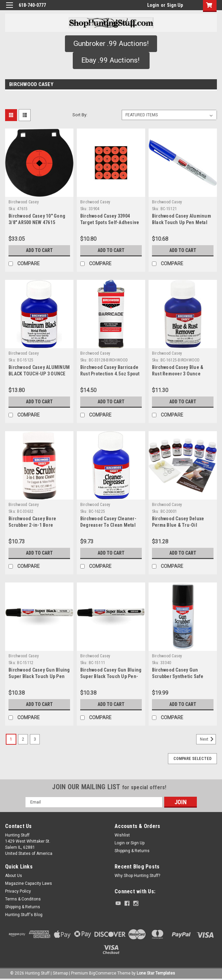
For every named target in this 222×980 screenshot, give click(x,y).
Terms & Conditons (23, 899)
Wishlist (122, 835)
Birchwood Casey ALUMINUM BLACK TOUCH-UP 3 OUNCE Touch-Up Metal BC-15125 (39, 374)
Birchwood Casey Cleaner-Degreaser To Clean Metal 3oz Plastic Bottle (108, 525)
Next (208, 739)
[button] (111, 44)
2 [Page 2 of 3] (23, 739)
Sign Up (175, 5)
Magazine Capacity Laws (29, 883)
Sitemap (60, 973)
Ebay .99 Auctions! (111, 60)
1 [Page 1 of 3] (11, 739)
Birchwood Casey (24, 202)
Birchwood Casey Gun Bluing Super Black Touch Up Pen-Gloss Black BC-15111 (111, 676)
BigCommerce (103, 973)
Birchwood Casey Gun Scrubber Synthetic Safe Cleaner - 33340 (178, 676)
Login (153, 5)
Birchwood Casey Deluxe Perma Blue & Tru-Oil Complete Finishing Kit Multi (182, 525)
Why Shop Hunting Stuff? (137, 876)
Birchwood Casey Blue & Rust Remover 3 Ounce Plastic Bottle (178, 374)
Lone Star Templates (156, 973)
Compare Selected (192, 759)
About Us (14, 876)
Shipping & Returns (132, 851)
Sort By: (80, 115)
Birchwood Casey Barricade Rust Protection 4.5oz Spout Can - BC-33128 (110, 374)
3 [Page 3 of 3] (35, 739)
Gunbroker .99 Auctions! (111, 44)
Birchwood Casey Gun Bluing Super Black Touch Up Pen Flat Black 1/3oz (39, 676)
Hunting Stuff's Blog (24, 915)
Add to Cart (39, 250)
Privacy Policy (18, 891)
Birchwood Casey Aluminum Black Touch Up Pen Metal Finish (182, 222)
